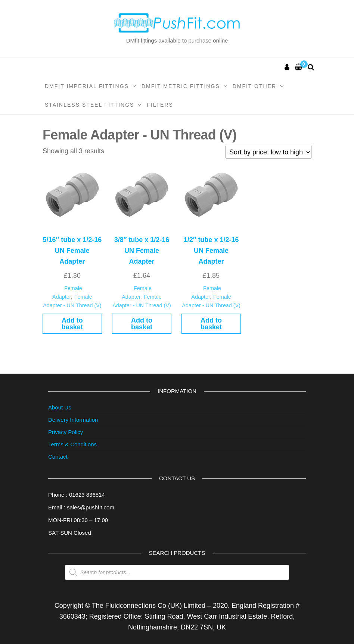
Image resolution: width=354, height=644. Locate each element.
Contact (58, 457)
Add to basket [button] (72, 324)
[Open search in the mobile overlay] (177, 572)
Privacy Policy (66, 432)
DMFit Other (254, 86)
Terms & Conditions (72, 444)
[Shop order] (268, 152)
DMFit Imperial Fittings (87, 86)
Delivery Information (73, 420)
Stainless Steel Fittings (89, 105)
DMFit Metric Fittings (181, 86)
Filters (160, 105)
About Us (60, 407)
